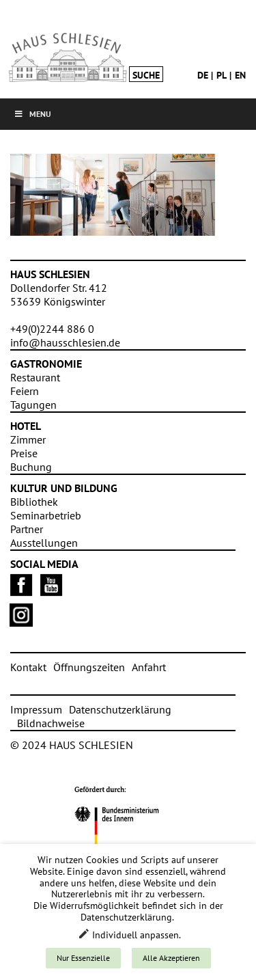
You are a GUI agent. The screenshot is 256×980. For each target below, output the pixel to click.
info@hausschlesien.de (65, 342)
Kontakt (28, 667)
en (240, 75)
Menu (32, 114)
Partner (27, 529)
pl (222, 75)
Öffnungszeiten (89, 667)
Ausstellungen (44, 543)
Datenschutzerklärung (120, 709)
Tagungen (33, 405)
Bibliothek (34, 502)
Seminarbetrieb (46, 515)
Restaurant (35, 377)
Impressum (36, 709)
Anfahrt (149, 667)
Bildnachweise (51, 723)
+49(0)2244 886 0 (52, 329)
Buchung (31, 467)
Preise (24, 453)
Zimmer (28, 439)
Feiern (25, 391)
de (203, 75)
